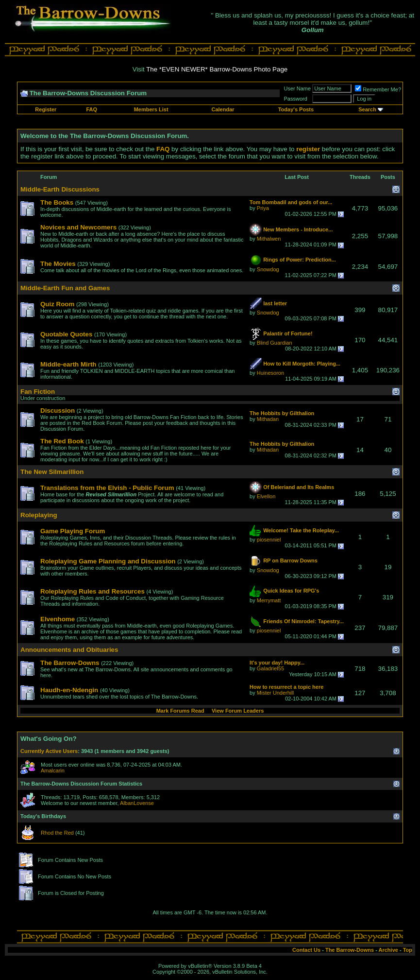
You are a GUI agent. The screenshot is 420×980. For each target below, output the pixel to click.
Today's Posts (296, 109)
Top (408, 950)
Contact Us (306, 950)
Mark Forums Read (180, 711)
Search (367, 109)
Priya (263, 208)
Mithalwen (269, 239)
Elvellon (266, 496)
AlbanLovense (137, 803)
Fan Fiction (38, 392)
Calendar (223, 109)
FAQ (92, 109)
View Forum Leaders (238, 711)
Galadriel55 (270, 668)
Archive (388, 950)
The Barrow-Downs (350, 950)
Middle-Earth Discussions (60, 189)
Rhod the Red (57, 833)
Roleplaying (39, 515)
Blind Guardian (275, 343)
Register (46, 109)
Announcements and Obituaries (69, 650)
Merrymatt (269, 600)
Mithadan (268, 419)
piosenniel (269, 540)
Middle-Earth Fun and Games (65, 288)
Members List (151, 109)
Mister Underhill (275, 693)
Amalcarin (53, 770)
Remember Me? (378, 89)
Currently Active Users (49, 751)
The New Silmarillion (52, 472)
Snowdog (268, 269)
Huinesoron (270, 373)
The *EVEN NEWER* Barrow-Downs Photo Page (217, 69)
